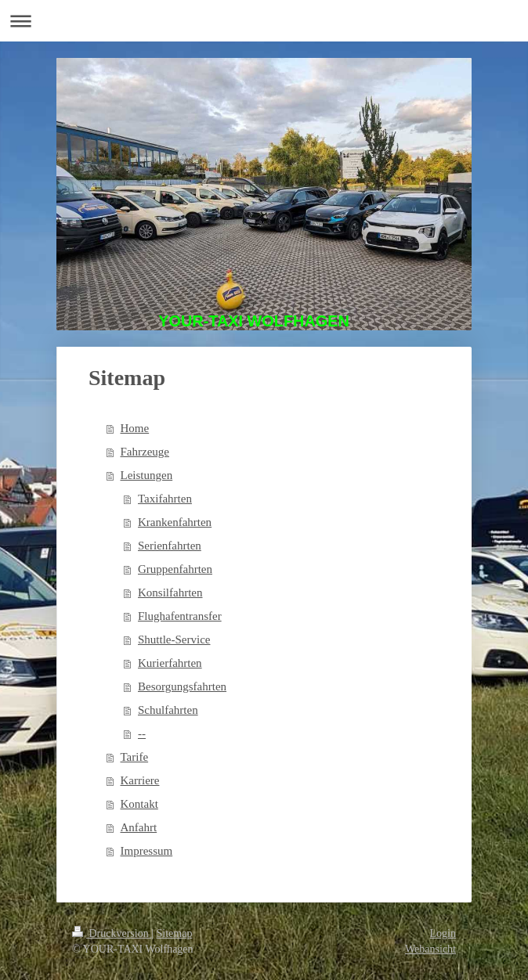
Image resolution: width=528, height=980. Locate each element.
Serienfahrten (170, 546)
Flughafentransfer (180, 616)
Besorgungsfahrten (182, 686)
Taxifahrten (165, 499)
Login (443, 933)
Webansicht (430, 949)
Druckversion (112, 933)
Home (135, 428)
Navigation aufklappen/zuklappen (264, 21)
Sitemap (175, 933)
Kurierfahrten (170, 663)
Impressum (147, 851)
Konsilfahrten (170, 593)
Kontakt (139, 804)
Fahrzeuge (145, 452)
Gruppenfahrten (175, 569)
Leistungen (147, 475)
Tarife (135, 757)
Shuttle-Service (174, 640)
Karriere (140, 780)
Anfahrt (139, 827)
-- (142, 733)
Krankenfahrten (175, 522)
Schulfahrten (168, 710)
